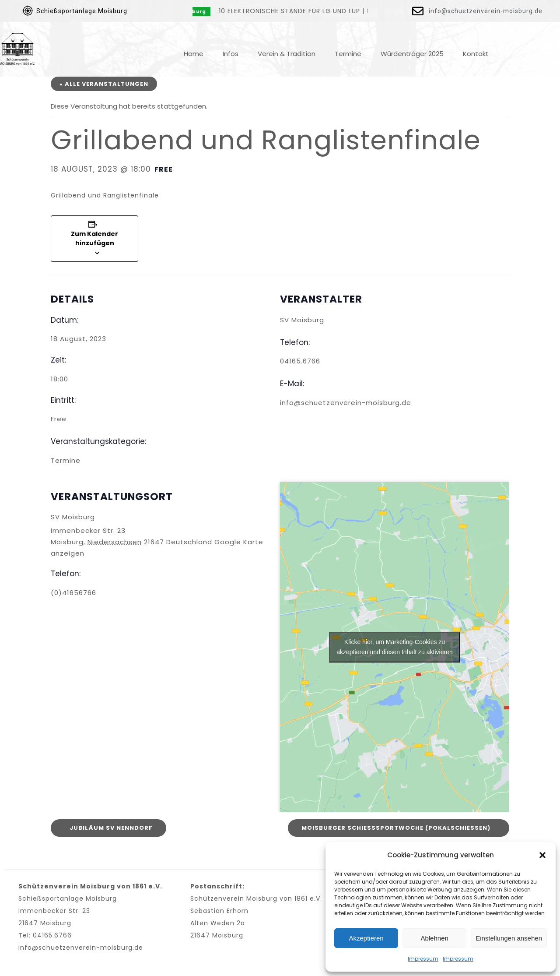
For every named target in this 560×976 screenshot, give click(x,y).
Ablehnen (434, 938)
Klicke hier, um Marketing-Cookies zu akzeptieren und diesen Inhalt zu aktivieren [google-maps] (394, 647)
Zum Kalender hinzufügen (94, 238)
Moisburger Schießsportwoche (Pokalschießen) (397, 827)
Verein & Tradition (287, 54)
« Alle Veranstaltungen (104, 84)
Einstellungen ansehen (509, 938)
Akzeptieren (366, 938)
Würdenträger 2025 (412, 54)
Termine (348, 54)
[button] (542, 855)
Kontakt (476, 54)
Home (194, 54)
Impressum (423, 959)
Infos (231, 54)
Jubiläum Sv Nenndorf (110, 827)
